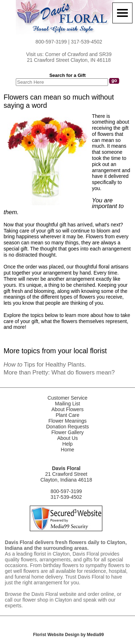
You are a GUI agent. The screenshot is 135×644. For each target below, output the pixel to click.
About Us (67, 438)
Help (68, 444)
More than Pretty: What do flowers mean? (59, 372)
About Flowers (67, 409)
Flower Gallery (67, 432)
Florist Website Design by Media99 (68, 635)
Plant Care (67, 415)
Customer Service (67, 398)
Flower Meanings (68, 421)
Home (67, 450)
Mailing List (67, 404)
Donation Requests (67, 427)
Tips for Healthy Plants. (45, 365)
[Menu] (122, 13)
